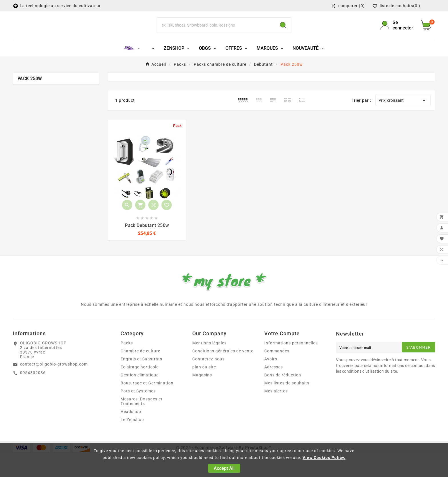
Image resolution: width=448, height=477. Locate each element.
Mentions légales (209, 366)
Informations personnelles (291, 366)
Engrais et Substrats (141, 382)
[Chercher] (216, 37)
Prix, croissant (403, 123)
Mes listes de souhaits (287, 406)
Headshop (131, 435)
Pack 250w (30, 101)
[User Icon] (397, 37)
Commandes (277, 374)
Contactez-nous (208, 382)
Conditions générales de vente (223, 374)
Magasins (202, 398)
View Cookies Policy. (324, 458)
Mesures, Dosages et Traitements (142, 424)
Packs (127, 366)
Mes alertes (276, 414)
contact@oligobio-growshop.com (54, 387)
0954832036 (33, 396)
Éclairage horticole (140, 390)
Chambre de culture (140, 374)
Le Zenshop (132, 443)
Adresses (274, 390)
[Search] (283, 37)
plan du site (204, 390)
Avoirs (271, 382)
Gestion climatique (140, 398)
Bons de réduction (283, 398)
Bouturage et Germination (147, 406)
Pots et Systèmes (138, 414)
